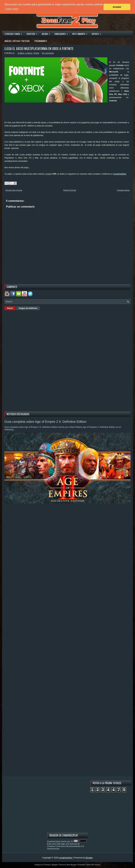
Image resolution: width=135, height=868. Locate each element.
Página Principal (70, 190)
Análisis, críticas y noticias (17, 41)
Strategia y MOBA (14, 33)
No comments (48, 53)
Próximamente (41, 41)
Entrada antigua (123, 190)
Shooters (33, 33)
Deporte (97, 33)
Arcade (47, 33)
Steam (10, 308)
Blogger (89, 858)
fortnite (36, 53)
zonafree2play (120, 174)
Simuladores (62, 33)
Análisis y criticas (25, 53)
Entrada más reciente (14, 190)
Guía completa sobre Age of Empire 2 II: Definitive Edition (45, 422)
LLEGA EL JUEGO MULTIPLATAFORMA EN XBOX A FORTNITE (39, 49)
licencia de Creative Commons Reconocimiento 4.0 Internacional (66, 846)
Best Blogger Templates (76, 865)
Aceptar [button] (117, 7)
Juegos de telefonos (28, 308)
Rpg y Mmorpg (81, 33)
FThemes (47, 865)
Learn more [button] (12, 9)
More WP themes (94, 865)
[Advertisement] (63, 113)
